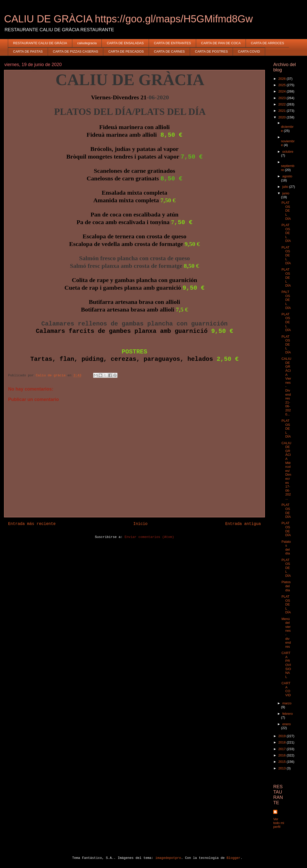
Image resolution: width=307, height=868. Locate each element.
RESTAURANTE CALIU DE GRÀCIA (40, 43)
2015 (283, 762)
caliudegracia (87, 43)
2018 (283, 742)
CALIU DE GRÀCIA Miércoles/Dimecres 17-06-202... (286, 471)
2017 (283, 749)
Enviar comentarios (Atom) (149, 537)
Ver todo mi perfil (279, 823)
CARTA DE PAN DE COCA (221, 43)
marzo (287, 703)
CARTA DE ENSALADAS (125, 43)
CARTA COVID (249, 51)
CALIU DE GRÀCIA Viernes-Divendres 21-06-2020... (286, 386)
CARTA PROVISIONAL (286, 665)
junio (286, 193)
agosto (287, 176)
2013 (283, 768)
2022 (283, 104)
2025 (283, 85)
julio (286, 187)
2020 (283, 117)
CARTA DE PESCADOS (126, 51)
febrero (288, 714)
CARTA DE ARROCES (268, 43)
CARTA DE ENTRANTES (172, 43)
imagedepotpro (168, 858)
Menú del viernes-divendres (286, 633)
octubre (288, 152)
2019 (283, 736)
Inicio (140, 524)
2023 (283, 98)
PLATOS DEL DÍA (286, 211)
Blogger (234, 858)
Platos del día (286, 586)
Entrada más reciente (32, 524)
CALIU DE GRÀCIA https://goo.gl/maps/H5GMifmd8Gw (128, 19)
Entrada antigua (243, 524)
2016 (283, 755)
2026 (283, 79)
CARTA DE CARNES (169, 51)
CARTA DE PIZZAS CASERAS (75, 51)
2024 (283, 91)
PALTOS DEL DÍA (286, 300)
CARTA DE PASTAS (28, 51)
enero (287, 724)
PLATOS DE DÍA (286, 511)
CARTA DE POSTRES (211, 51)
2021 (283, 111)
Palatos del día (286, 548)
